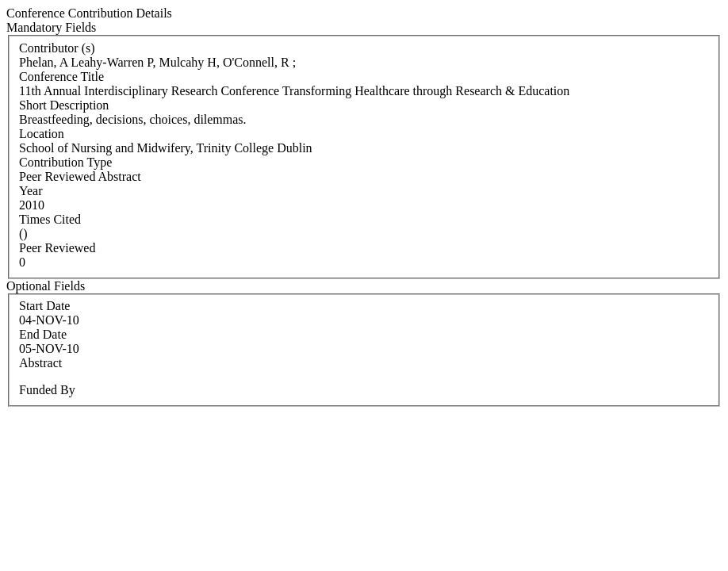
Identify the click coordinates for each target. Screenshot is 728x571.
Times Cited (50, 219)
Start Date (44, 306)
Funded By (47, 390)
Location (42, 134)
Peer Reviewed (57, 248)
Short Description (64, 105)
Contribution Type (65, 162)
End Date (43, 334)
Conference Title (61, 77)
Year (31, 191)
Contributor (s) (57, 48)
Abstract (40, 363)
